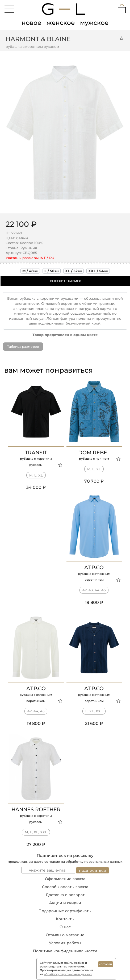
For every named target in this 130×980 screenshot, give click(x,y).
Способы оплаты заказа (65, 887)
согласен (106, 964)
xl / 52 (74, 271)
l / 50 (52, 271)
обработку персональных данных (94, 862)
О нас (65, 927)
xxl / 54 (98, 271)
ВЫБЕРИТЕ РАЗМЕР (66, 281)
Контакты (65, 919)
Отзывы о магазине (65, 935)
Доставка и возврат (65, 895)
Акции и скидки (65, 903)
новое (31, 23)
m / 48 (30, 271)
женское (61, 23)
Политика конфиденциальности (65, 951)
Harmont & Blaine (38, 39)
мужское (94, 23)
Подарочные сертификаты (65, 911)
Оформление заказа (65, 879)
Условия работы (65, 943)
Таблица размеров (23, 347)
